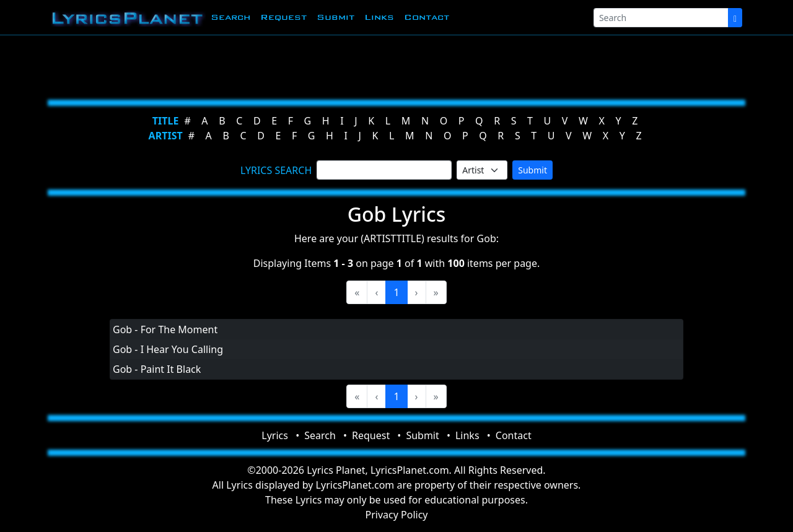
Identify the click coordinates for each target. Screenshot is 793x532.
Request (283, 17)
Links (379, 17)
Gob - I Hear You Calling (168, 349)
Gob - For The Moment (165, 329)
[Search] (661, 18)
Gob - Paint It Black (157, 369)
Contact (427, 17)
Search (230, 17)
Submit (335, 17)
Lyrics (275, 435)
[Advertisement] (392, 65)
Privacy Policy (397, 515)
